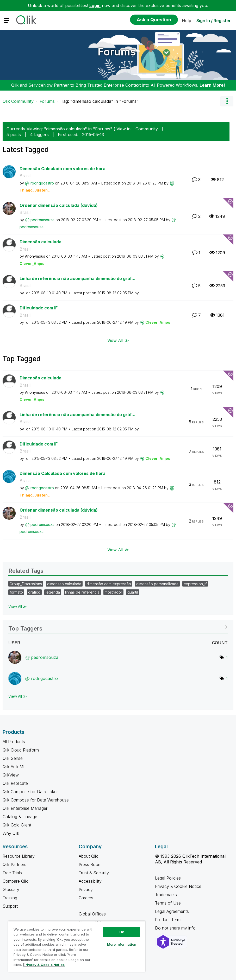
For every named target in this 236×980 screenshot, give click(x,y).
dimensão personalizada (157, 584)
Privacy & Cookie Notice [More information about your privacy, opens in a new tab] (44, 965)
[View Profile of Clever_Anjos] (32, 263)
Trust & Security (94, 873)
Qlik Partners (14, 864)
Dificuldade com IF (39, 308)
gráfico (34, 592)
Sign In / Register (214, 21)
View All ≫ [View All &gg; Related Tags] (18, 606)
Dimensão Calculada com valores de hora (63, 169)
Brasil (25, 176)
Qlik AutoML (14, 767)
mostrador (113, 592)
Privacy (86, 889)
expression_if (195, 584)
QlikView (11, 775)
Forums (117, 52)
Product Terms (169, 920)
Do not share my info (176, 928)
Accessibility (90, 881)
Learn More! (212, 85)
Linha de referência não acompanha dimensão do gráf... (77, 278)
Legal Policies (168, 878)
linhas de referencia (82, 592)
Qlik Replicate (15, 783)
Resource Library (19, 856)
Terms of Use (168, 903)
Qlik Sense (13, 758)
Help (187, 21)
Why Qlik (11, 833)
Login (95, 5)
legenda (53, 592)
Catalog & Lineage (20, 817)
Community (147, 129)
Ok (122, 932)
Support (10, 906)
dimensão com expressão (109, 584)
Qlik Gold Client (17, 825)
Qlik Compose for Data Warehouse (36, 800)
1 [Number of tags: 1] (227, 657)
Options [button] (227, 101)
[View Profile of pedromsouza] (42, 220)
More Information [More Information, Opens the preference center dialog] (122, 944)
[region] (77, 946)
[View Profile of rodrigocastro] (42, 183)
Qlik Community (18, 101)
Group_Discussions (26, 584)
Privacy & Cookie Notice (178, 886)
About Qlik (88, 856)
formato (16, 592)
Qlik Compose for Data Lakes (31, 792)
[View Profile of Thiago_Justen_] (35, 190)
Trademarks (166, 895)
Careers (86, 898)
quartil (133, 592)
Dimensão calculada (41, 242)
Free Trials (12, 873)
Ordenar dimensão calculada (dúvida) (59, 205)
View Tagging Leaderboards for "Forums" (118, 627)
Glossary (11, 889)
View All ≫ (118, 340)
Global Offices (92, 914)
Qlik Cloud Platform (21, 750)
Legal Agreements (172, 911)
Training (10, 898)
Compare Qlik (15, 881)
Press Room (90, 864)
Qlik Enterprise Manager (25, 808)
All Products (14, 742)
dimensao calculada (64, 584)
